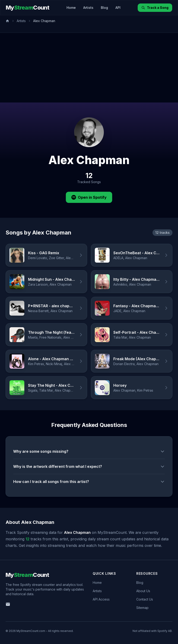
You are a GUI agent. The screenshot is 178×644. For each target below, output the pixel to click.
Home (71, 8)
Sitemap (142, 608)
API (118, 8)
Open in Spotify (89, 197)
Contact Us (145, 599)
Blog (104, 8)
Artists (88, 8)
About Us (143, 591)
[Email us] (8, 604)
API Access (101, 599)
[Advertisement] (89, 68)
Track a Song (155, 8)
